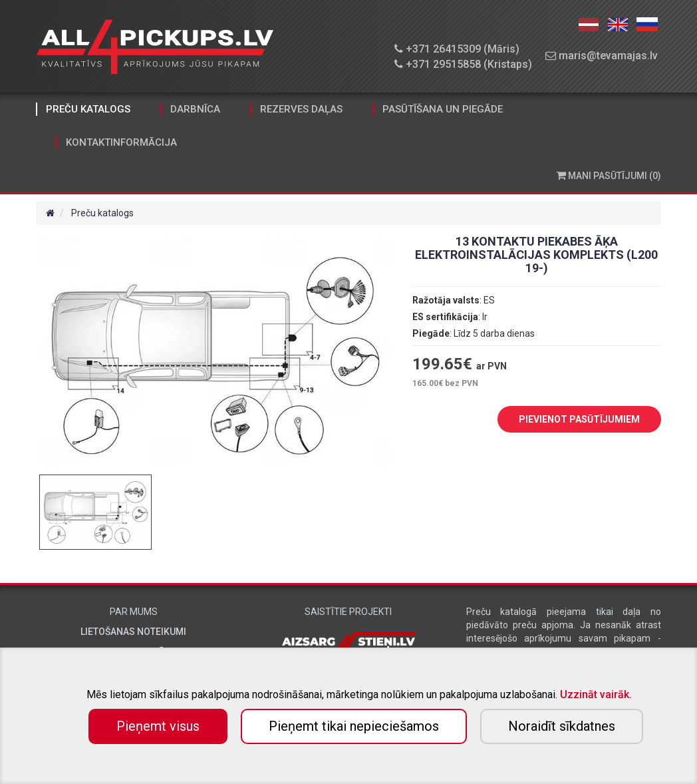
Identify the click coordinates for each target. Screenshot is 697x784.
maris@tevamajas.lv (602, 56)
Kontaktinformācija (121, 142)
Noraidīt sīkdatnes (562, 726)
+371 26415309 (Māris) (457, 49)
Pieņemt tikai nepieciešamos (354, 726)
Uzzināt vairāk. (596, 694)
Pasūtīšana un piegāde (443, 109)
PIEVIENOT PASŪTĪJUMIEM (569, 420)
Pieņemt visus (158, 726)
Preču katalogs (88, 109)
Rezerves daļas (301, 109)
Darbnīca (195, 109)
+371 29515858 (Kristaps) (463, 64)
